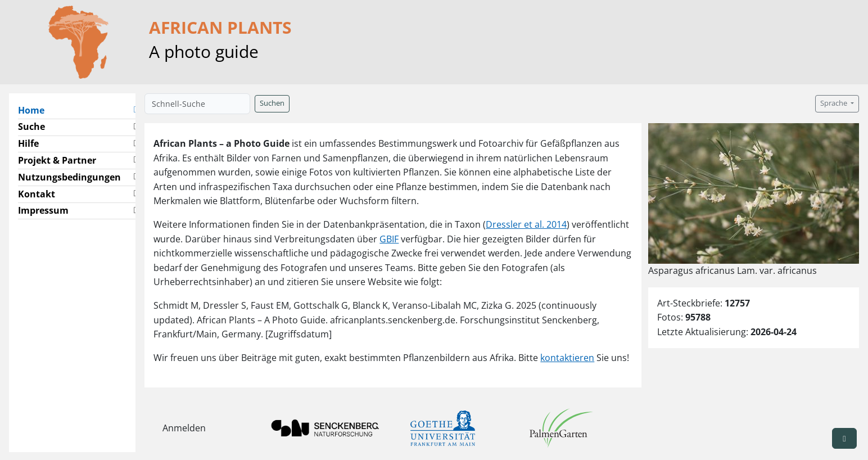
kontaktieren (567, 358)
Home (36, 110)
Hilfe (28, 143)
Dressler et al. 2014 (526, 224)
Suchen (272, 103)
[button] (135, 111)
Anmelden (184, 428)
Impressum (43, 210)
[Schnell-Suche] (197, 104)
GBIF (389, 239)
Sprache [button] (835, 103)
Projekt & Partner (57, 160)
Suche (31, 127)
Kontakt (37, 194)
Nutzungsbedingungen (69, 177)
